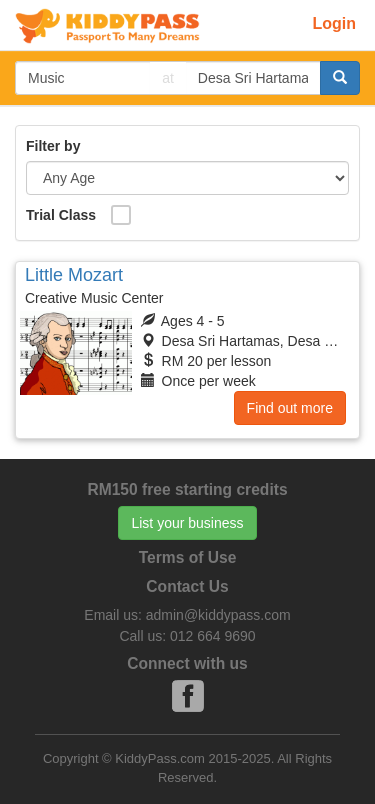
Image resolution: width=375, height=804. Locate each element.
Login (334, 23)
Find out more (290, 408)
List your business (187, 523)
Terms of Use (188, 557)
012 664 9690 (213, 636)
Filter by (53, 146)
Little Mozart (74, 275)
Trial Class (61, 215)
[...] (82, 78)
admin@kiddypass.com (218, 615)
